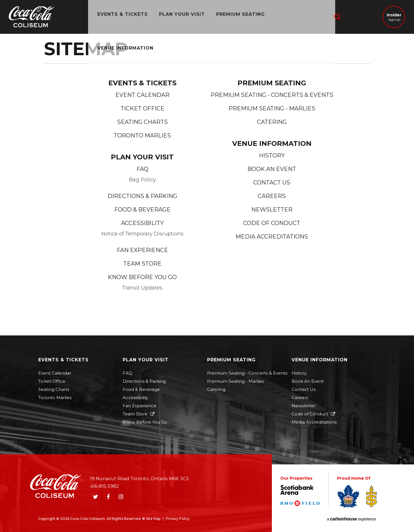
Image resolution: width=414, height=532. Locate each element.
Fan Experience (142, 250)
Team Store (142, 264)
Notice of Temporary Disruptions (142, 234)
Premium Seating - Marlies (272, 108)
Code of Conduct (272, 223)
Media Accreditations (272, 237)
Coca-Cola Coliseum (32, 17)
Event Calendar (142, 95)
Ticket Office (142, 108)
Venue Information (300, 17)
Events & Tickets (119, 17)
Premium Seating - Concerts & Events (272, 95)
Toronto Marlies (142, 135)
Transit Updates (142, 288)
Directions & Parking (142, 196)
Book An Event (272, 169)
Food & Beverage (142, 210)
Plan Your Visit (178, 17)
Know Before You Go (142, 277)
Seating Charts (142, 122)
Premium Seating (237, 17)
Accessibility (142, 223)
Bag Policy (142, 180)
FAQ (142, 169)
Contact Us (272, 182)
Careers (272, 196)
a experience (352, 519)
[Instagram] (121, 497)
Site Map (153, 519)
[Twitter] (96, 497)
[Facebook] (108, 497)
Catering (272, 122)
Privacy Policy (178, 519)
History (272, 155)
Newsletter (272, 210)
